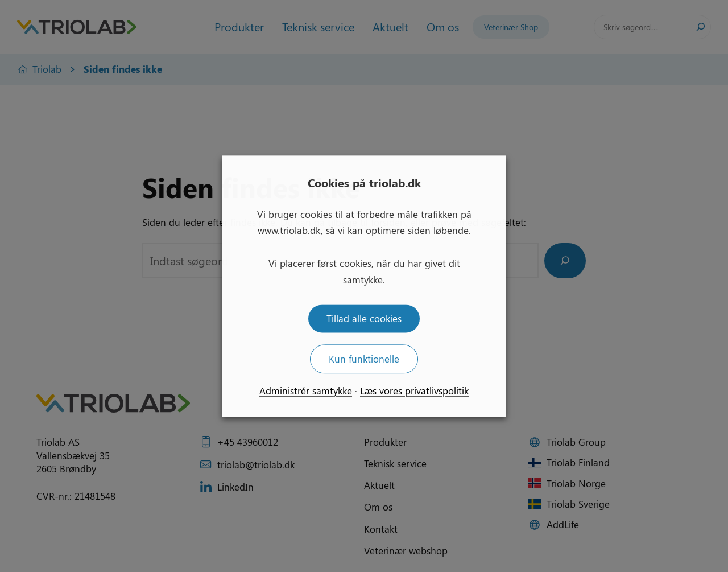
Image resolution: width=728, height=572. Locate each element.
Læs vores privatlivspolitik (414, 390)
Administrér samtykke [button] (306, 390)
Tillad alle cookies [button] (364, 318)
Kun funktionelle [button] (364, 359)
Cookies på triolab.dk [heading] (364, 182)
